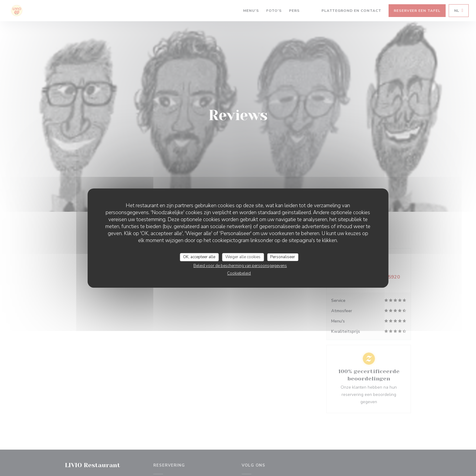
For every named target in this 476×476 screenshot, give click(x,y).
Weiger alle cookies (243, 257)
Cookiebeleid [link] (239, 273)
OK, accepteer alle (199, 257)
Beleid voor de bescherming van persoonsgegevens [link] (240, 266)
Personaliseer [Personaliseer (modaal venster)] (283, 257)
